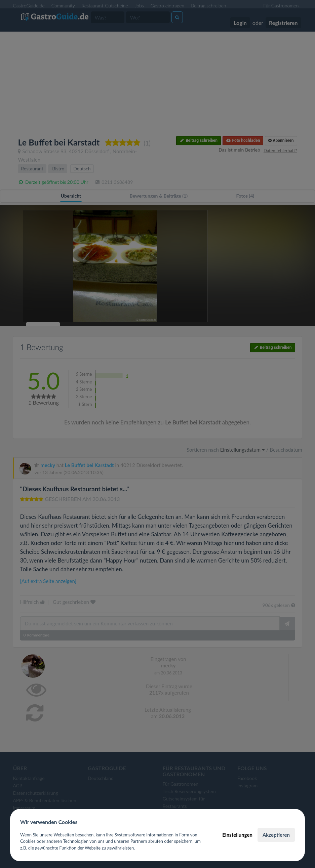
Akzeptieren (276, 835)
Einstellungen (237, 835)
